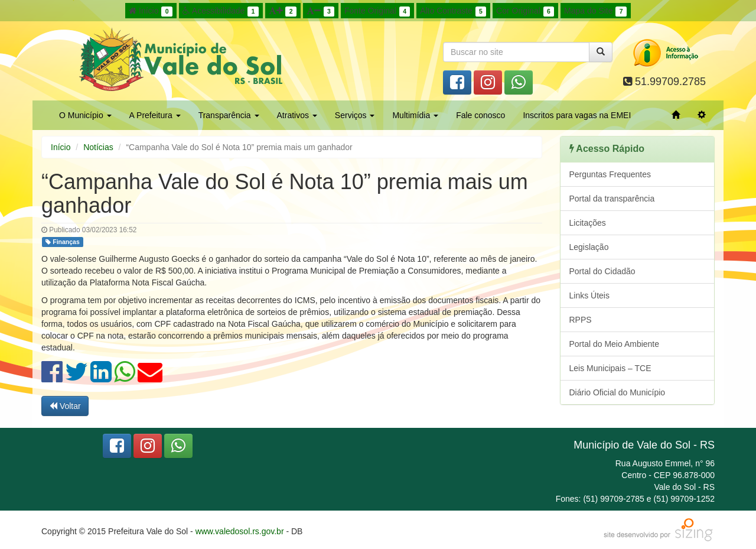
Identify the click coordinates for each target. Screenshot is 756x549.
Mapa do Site (595, 11)
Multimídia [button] (415, 115)
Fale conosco (480, 115)
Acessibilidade (221, 11)
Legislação (589, 247)
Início (151, 11)
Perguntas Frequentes (610, 174)
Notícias (98, 147)
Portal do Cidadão (602, 271)
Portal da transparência (612, 199)
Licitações (588, 223)
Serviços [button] (355, 115)
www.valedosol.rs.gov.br (240, 531)
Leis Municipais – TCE (610, 368)
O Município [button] (85, 115)
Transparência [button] (229, 115)
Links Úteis (589, 295)
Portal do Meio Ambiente (615, 344)
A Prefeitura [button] (155, 115)
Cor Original (525, 11)
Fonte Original (377, 11)
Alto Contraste (453, 11)
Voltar (65, 406)
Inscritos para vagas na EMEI (577, 115)
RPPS (581, 320)
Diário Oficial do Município (617, 392)
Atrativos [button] (297, 115)
